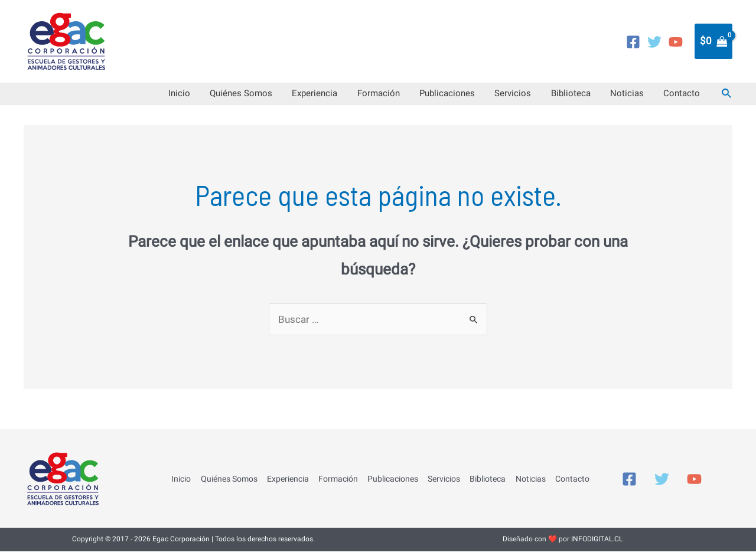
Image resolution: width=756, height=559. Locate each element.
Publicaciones (483, 97)
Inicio (246, 97)
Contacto (686, 97)
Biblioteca (590, 97)
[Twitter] (654, 42)
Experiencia (366, 97)
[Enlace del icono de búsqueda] (727, 98)
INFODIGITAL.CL (597, 547)
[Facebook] (633, 42)
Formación (422, 97)
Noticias (639, 97)
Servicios (540, 97)
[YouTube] (676, 42)
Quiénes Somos (300, 97)
